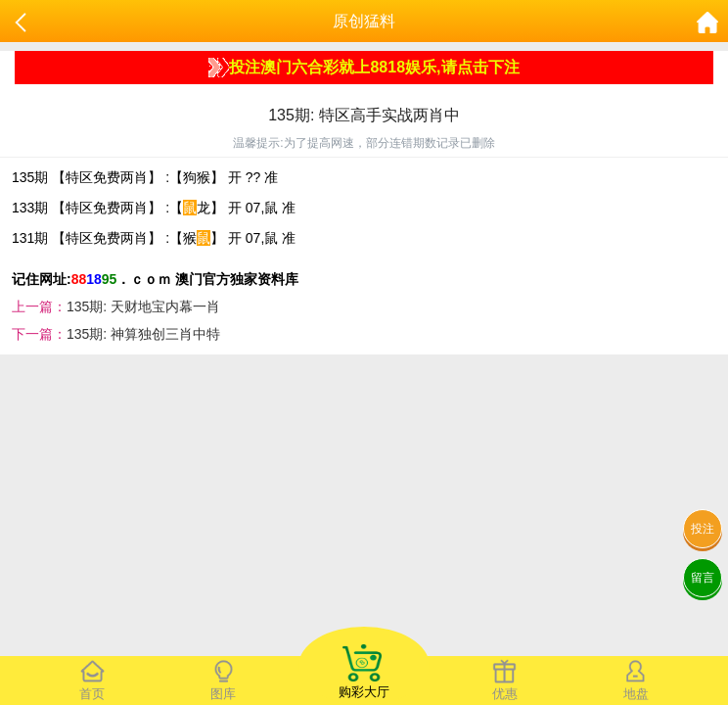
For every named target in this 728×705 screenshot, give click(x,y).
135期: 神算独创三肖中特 (143, 334)
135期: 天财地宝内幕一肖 (143, 306)
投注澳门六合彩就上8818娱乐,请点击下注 (364, 68)
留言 (703, 578)
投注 (703, 529)
